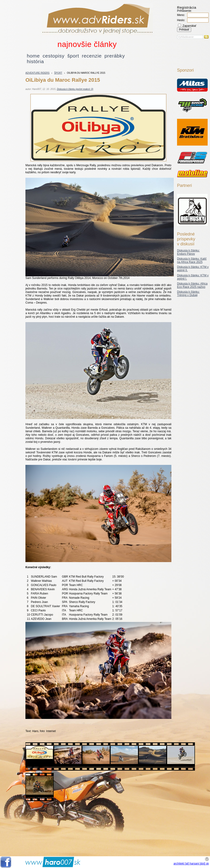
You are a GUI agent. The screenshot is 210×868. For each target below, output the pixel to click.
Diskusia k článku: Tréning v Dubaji (188, 293)
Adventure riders (37, 73)
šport (73, 56)
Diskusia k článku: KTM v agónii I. (193, 277)
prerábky (115, 56)
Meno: (181, 15)
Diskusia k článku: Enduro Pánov (188, 252)
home (33, 56)
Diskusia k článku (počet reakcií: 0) (75, 89)
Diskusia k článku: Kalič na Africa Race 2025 (192, 260)
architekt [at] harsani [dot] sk (191, 864)
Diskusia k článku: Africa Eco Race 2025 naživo (192, 285)
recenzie (92, 56)
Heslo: (181, 20)
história (35, 61)
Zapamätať (187, 26)
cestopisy (54, 56)
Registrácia (187, 7)
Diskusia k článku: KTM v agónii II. (193, 269)
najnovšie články (87, 44)
